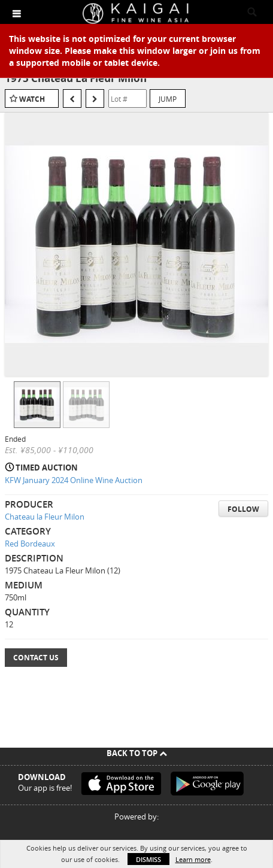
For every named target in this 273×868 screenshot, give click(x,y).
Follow (243, 509)
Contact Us (36, 658)
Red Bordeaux (30, 544)
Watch (32, 99)
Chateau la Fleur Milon (45, 517)
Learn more (193, 859)
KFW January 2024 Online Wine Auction (74, 480)
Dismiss (148, 859)
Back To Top (137, 753)
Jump (168, 99)
